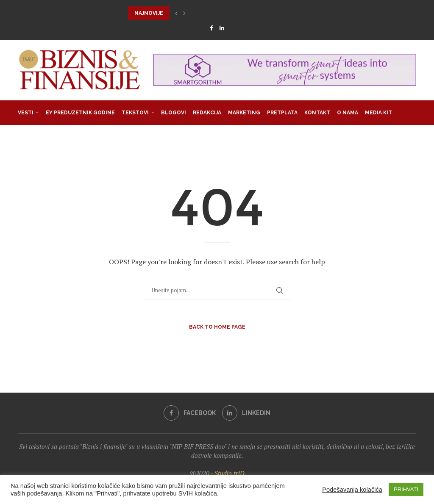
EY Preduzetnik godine (80, 113)
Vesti (26, 113)
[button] (176, 13)
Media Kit (378, 113)
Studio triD (230, 473)
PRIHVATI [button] (406, 489)
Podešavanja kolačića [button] (352, 490)
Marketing (244, 113)
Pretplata (282, 113)
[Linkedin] (222, 28)
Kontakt (317, 113)
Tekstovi (135, 113)
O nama (348, 113)
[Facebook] (211, 28)
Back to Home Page (217, 327)
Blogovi (174, 113)
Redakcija (207, 113)
